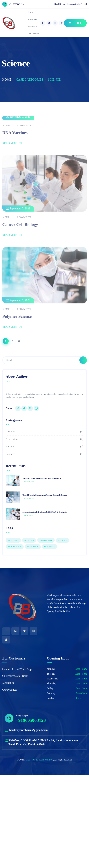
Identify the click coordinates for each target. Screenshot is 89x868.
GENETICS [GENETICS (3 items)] (29, 540)
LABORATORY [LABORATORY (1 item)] (46, 540)
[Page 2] (12, 341)
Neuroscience (44, 439)
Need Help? (22, 716)
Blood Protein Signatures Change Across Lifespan (45, 495)
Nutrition (44, 446)
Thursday (51, 683)
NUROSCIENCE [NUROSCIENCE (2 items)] (15, 547)
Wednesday (52, 679)
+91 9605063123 (16, 4)
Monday (51, 669)
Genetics (44, 432)
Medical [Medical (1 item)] (63, 540)
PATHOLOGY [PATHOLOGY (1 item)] (33, 547)
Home (7, 80)
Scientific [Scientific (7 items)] (50, 547)
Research (44, 454)
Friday (50, 688)
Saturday (51, 693)
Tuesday (51, 674)
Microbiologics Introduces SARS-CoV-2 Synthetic (45, 512)
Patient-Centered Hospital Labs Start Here (42, 478)
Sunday (51, 698)
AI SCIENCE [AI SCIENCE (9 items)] (13, 540)
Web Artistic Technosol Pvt (39, 760)
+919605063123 (31, 720)
